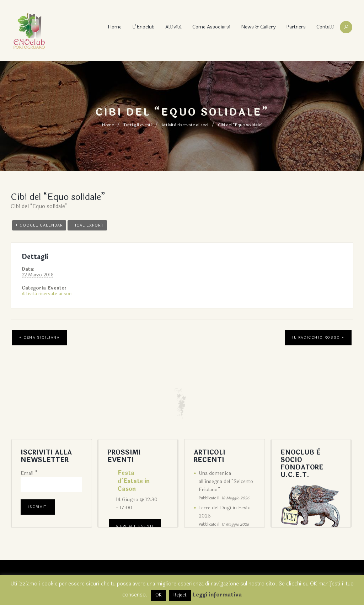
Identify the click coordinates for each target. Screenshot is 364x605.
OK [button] (159, 595)
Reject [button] (180, 595)
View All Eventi (135, 526)
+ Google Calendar (39, 225)
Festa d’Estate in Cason (134, 481)
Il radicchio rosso (318, 338)
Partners (296, 27)
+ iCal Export (87, 225)
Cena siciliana (39, 338)
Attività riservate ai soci (185, 125)
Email (29, 473)
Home (115, 27)
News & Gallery (258, 27)
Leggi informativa (217, 595)
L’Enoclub (143, 27)
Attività (173, 27)
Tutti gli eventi (138, 125)
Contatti (325, 27)
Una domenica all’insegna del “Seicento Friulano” (226, 481)
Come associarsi (211, 27)
